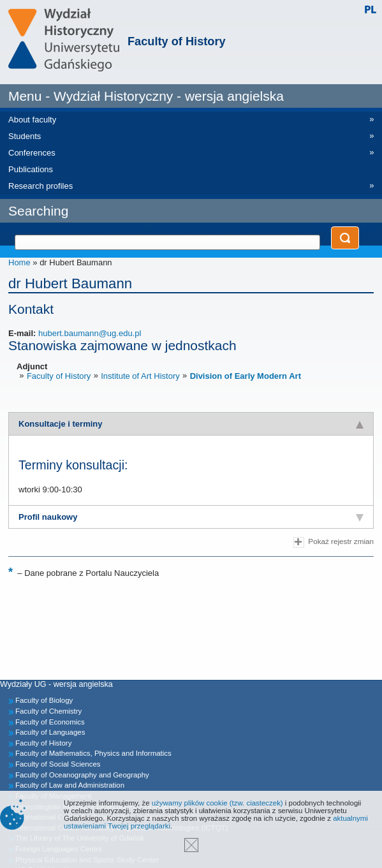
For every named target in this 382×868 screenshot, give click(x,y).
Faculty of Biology (44, 700)
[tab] (191, 423)
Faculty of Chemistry (48, 711)
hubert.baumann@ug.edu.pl (90, 333)
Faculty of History (177, 41)
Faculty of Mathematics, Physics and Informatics (93, 753)
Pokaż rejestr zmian (334, 542)
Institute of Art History (140, 376)
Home (19, 262)
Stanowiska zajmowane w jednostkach (122, 345)
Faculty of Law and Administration (70, 785)
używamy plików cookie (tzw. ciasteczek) (217, 803)
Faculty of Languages (50, 732)
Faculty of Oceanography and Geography (82, 775)
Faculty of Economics (50, 722)
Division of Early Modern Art (246, 376)
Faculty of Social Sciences (58, 764)
